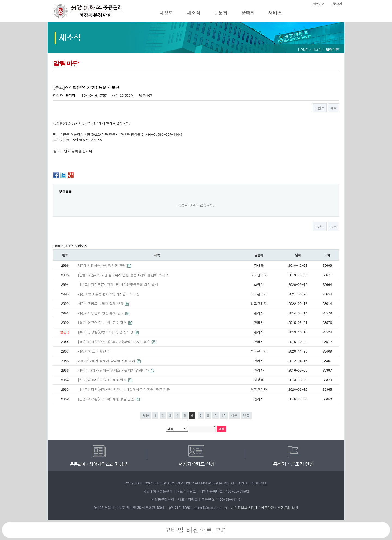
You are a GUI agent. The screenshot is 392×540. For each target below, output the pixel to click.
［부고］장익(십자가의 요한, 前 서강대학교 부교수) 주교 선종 (124, 389)
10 (224, 415)
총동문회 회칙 (288, 507)
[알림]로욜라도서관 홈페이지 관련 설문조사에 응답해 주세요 (123, 275)
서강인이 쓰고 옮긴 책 (94, 351)
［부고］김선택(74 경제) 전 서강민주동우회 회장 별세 (118, 284)
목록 (333, 108)
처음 (146, 415)
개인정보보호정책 (244, 507)
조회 (327, 255)
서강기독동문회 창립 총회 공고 (101, 313)
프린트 (320, 108)
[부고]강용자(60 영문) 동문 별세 (103, 380)
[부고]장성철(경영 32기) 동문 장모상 (106, 332)
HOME (303, 49)
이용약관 (267, 507)
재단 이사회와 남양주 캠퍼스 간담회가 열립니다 (114, 370)
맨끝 (246, 415)
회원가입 (319, 4)
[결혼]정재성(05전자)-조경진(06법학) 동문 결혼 (114, 342)
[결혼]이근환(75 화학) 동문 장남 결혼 (107, 399)
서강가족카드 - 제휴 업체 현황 (101, 303)
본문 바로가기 (0, 0)
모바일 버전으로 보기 (196, 530)
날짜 (298, 255)
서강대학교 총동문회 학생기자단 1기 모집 (109, 294)
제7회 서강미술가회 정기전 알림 (102, 265)
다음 (234, 415)
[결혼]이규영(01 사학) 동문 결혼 (103, 322)
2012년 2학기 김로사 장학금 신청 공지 (107, 361)
